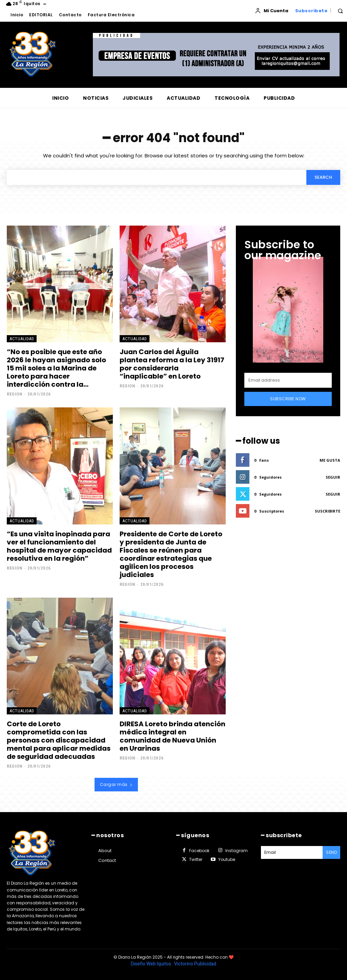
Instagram (237, 851)
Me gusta (330, 460)
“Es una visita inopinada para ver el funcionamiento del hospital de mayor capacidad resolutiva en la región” (59, 546)
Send (331, 852)
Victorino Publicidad (195, 964)
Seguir (333, 477)
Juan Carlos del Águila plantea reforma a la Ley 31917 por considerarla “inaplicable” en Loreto (172, 364)
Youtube (227, 859)
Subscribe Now (288, 399)
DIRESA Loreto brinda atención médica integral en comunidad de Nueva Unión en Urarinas (172, 736)
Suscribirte (328, 511)
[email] (288, 380)
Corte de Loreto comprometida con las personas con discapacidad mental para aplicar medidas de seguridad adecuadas (59, 740)
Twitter (196, 859)
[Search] (323, 177)
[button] (340, 11)
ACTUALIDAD (22, 339)
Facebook (199, 851)
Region (15, 394)
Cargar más (116, 784)
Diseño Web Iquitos (151, 964)
